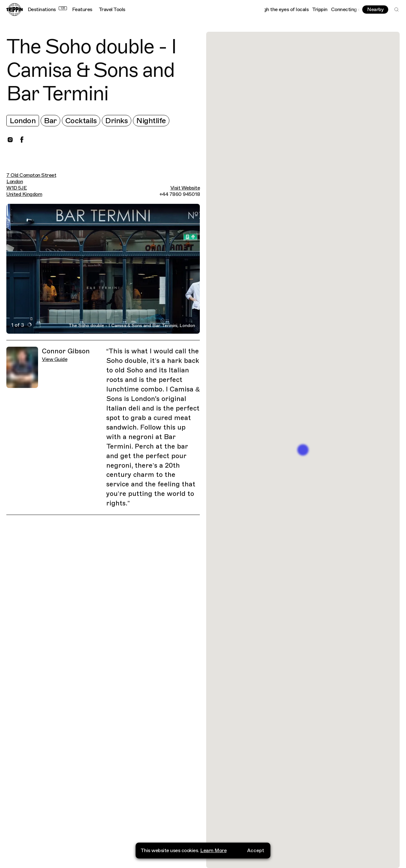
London (23, 121)
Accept (256, 851)
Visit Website (185, 188)
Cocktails (81, 121)
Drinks (117, 121)
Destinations (47, 10)
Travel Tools (112, 10)
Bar (50, 121)
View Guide (55, 359)
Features (82, 10)
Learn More (213, 851)
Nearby (375, 10)
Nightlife (151, 121)
